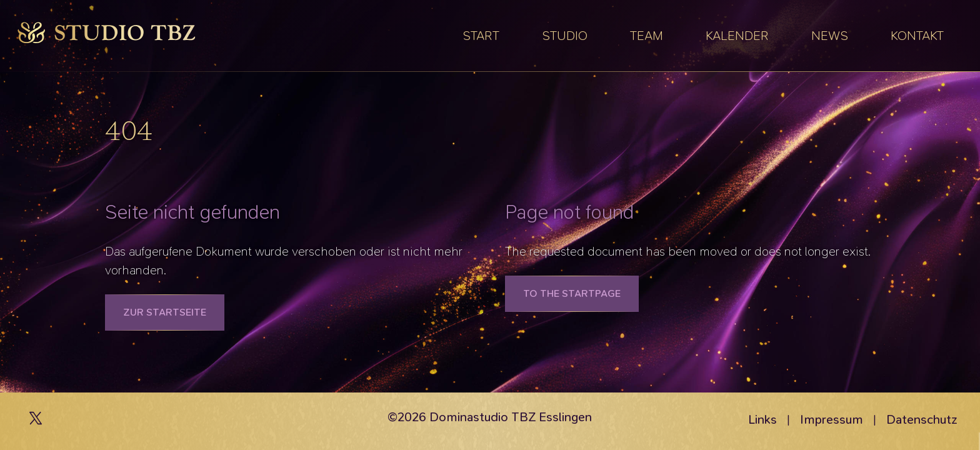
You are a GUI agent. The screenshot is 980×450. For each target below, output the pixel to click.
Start (481, 36)
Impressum (832, 419)
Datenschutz (922, 419)
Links (762, 419)
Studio (565, 36)
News (830, 36)
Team (647, 36)
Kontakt (917, 36)
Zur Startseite (165, 312)
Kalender (737, 36)
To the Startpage (572, 293)
